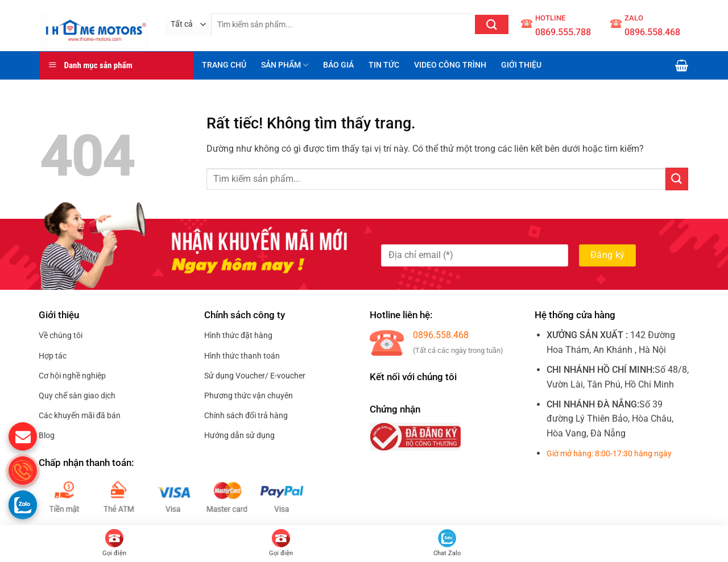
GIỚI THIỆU (521, 65)
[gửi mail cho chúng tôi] (23, 436)
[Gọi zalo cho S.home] (23, 505)
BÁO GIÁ (338, 65)
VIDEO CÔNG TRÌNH (450, 65)
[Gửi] (492, 24)
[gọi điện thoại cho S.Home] (23, 471)
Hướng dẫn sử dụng (239, 435)
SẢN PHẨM (285, 65)
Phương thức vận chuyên (249, 396)
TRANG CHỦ (224, 65)
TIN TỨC (384, 65)
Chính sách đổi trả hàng (246, 415)
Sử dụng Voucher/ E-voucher (255, 376)
